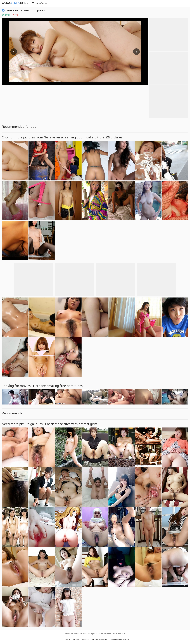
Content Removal (81, 640)
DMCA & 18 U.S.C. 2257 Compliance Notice (111, 640)
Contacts (65, 640)
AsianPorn (15, 3)
